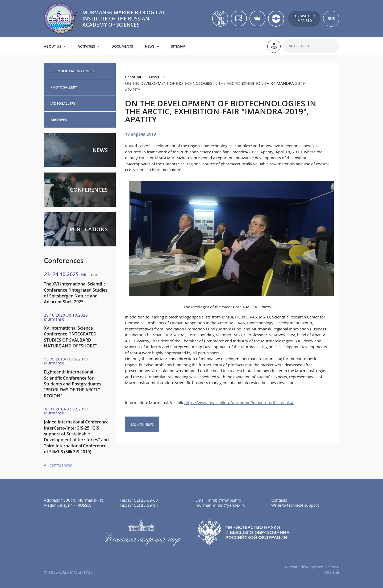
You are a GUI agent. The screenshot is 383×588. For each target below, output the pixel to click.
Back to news (142, 424)
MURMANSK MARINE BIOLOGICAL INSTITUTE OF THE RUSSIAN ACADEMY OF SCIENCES (124, 19)
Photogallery (64, 87)
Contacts (279, 500)
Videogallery (63, 103)
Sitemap (178, 46)
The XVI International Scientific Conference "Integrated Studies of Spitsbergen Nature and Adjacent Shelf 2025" (76, 293)
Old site (332, 572)
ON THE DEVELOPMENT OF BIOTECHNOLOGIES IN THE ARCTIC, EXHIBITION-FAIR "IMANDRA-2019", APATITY (216, 86)
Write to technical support (295, 505)
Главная (133, 77)
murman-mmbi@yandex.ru (220, 505)
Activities (86, 46)
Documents (122, 46)
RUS (331, 18)
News (150, 46)
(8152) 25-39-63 (143, 500)
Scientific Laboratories (72, 71)
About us (53, 46)
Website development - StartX (312, 567)
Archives (59, 120)
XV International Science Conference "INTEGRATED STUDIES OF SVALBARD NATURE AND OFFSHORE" (70, 337)
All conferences (58, 465)
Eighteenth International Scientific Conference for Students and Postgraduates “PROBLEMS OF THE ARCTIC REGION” (73, 384)
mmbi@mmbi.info (224, 500)
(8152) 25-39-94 (143, 505)
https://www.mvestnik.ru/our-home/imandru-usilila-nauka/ (239, 402)
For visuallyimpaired (304, 18)
